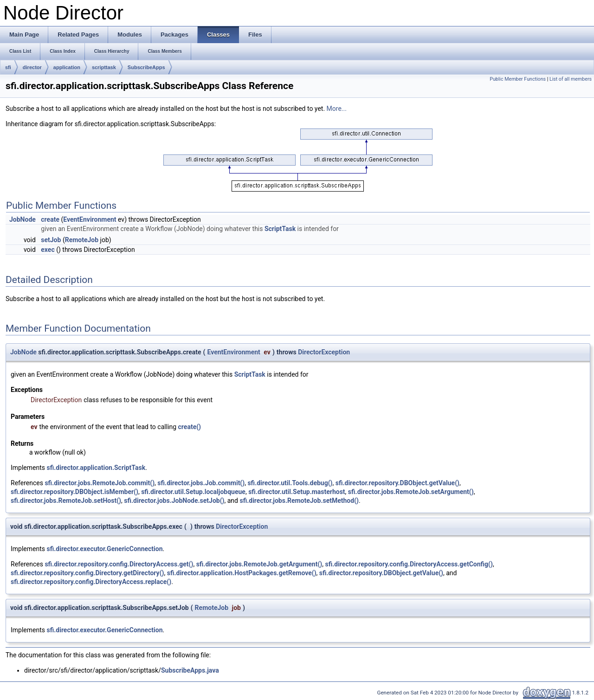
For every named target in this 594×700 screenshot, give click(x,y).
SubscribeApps (146, 67)
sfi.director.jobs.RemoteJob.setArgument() (411, 492)
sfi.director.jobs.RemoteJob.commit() (100, 483)
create (50, 219)
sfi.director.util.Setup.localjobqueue (193, 492)
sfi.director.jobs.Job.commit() (201, 483)
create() (190, 427)
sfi (8, 67)
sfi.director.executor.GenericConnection (105, 549)
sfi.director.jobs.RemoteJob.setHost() (66, 501)
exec (48, 250)
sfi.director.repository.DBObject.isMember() (74, 492)
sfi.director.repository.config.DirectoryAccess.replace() (91, 582)
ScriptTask (280, 229)
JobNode (23, 219)
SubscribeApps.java (190, 670)
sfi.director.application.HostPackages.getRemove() (242, 573)
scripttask (104, 67)
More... (337, 109)
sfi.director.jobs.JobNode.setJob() (174, 501)
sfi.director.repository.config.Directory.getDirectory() (87, 573)
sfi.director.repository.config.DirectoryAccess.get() (119, 564)
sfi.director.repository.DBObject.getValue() (397, 483)
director (32, 67)
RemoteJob (82, 240)
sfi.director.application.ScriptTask (96, 468)
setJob (51, 240)
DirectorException (324, 352)
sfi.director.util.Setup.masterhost (297, 492)
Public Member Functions (518, 79)
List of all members (571, 79)
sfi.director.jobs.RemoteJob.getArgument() (259, 564)
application (67, 67)
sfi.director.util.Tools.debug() (290, 483)
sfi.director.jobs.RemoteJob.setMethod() (299, 501)
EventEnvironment (90, 219)
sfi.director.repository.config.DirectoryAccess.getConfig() (409, 564)
